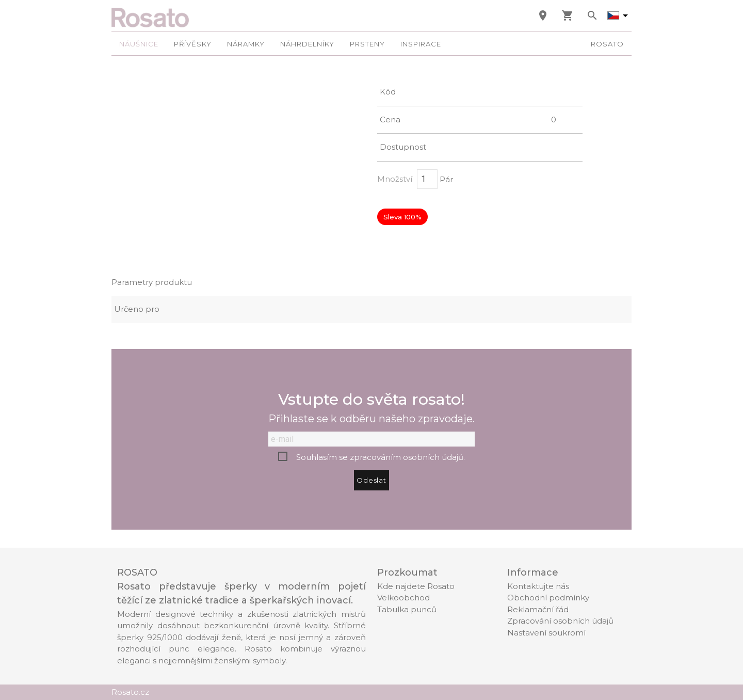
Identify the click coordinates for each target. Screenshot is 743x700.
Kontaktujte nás (538, 586)
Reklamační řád (538, 609)
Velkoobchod (403, 598)
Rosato (607, 44)
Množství (395, 179)
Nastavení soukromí (546, 633)
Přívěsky (193, 44)
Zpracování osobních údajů (560, 621)
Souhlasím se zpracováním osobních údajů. (381, 457)
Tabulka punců (407, 609)
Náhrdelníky (307, 44)
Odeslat (372, 480)
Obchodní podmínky (548, 598)
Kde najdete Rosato (416, 586)
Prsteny (367, 44)
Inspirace (421, 44)
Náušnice (139, 44)
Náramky (246, 44)
